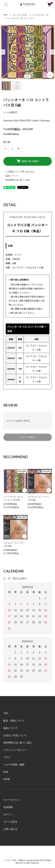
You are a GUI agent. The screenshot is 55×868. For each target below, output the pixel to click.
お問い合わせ (10, 829)
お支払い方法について (15, 735)
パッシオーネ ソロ (40, 15)
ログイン (8, 815)
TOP (5, 15)
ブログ (7, 757)
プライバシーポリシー (15, 750)
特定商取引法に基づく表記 (17, 743)
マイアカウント (12, 800)
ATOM (7, 779)
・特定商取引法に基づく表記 (17, 180)
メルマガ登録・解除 (14, 765)
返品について (10, 728)
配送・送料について (14, 721)
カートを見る (10, 822)
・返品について (11, 176)
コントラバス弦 (20, 15)
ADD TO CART (27, 161)
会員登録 (8, 807)
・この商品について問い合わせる (19, 172)
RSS (6, 772)
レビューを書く (28, 437)
